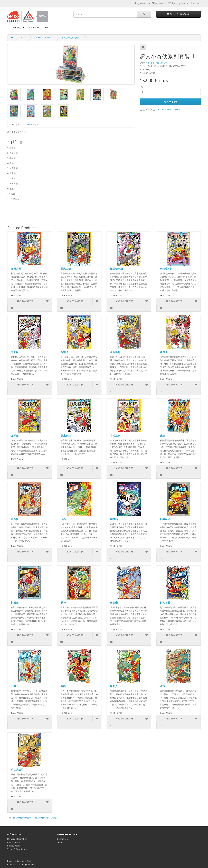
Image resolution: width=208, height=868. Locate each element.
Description (16, 124)
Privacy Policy (14, 846)
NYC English (18, 27)
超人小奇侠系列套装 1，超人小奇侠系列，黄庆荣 (35, 818)
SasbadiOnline (26, 861)
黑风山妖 (66, 269)
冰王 (162, 436)
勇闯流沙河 (166, 269)
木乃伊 (15, 519)
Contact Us (62, 839)
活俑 (63, 519)
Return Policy (13, 842)
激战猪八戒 (116, 269)
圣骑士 (164, 686)
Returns (61, 842)
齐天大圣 (16, 269)
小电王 (15, 686)
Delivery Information (17, 839)
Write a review (173, 109)
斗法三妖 (115, 436)
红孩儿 (164, 352)
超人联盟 (165, 603)
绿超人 (114, 686)
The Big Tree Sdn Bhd (44, 38)
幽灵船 (114, 519)
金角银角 (115, 352)
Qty (141, 86)
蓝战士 (114, 603)
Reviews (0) (32, 124)
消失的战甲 (17, 770)
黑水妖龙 (66, 436)
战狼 (63, 686)
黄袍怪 (64, 352)
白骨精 (15, 352)
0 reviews (160, 109)
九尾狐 (15, 436)
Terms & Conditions (17, 849)
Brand (23, 38)
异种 (63, 603)
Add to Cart (170, 102)
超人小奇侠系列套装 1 (72, 38)
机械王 (15, 603)
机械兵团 (165, 519)
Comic (47, 27)
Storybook (34, 27)
